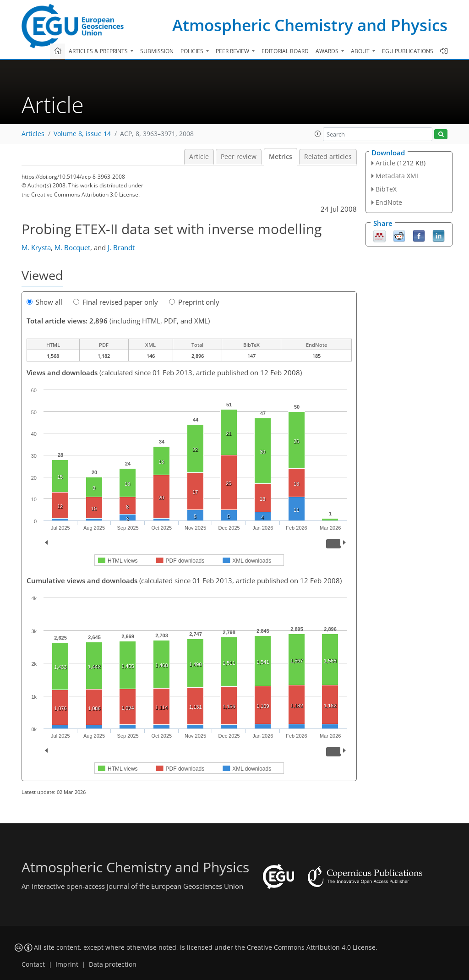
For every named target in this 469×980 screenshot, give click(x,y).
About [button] (361, 51)
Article (199, 157)
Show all (44, 302)
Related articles (328, 157)
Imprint (67, 964)
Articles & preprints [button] (99, 51)
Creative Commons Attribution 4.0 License (311, 947)
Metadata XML (398, 176)
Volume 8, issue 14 (82, 134)
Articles (33, 134)
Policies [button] (193, 51)
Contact (33, 964)
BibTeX (386, 189)
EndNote (389, 202)
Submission (157, 51)
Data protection (113, 964)
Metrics (281, 157)
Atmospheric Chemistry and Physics (310, 25)
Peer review (239, 157)
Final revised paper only (116, 302)
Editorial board (285, 51)
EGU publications (408, 51)
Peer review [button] (233, 51)
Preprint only (194, 302)
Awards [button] (328, 51)
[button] (318, 134)
